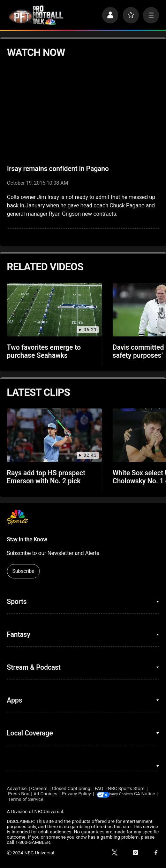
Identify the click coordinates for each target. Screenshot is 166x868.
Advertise (17, 788)
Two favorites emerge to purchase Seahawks (44, 351)
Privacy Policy (76, 794)
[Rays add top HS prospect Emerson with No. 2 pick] (55, 435)
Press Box (18, 794)
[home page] (36, 15)
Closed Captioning (71, 788)
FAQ (99, 788)
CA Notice (17, 800)
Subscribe (23, 571)
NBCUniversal (49, 812)
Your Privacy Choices (133, 794)
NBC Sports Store (126, 788)
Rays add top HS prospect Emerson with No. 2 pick (46, 477)
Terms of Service (50, 800)
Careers (39, 788)
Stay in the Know (27, 539)
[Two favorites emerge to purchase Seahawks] (55, 310)
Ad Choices (45, 794)
